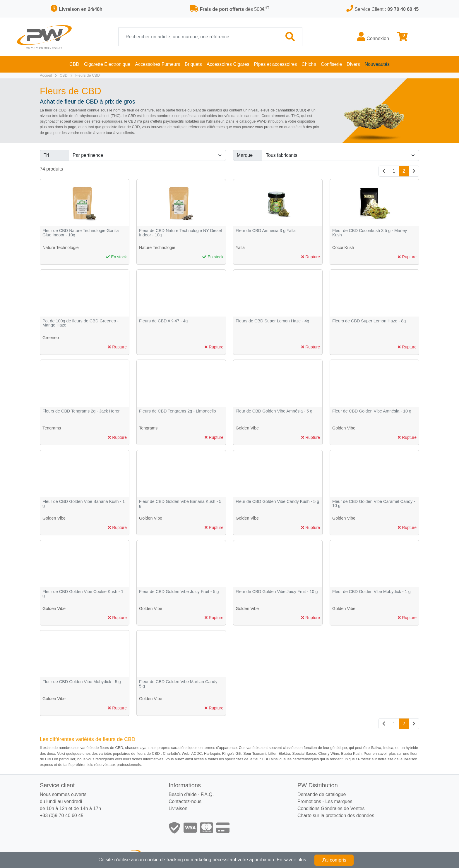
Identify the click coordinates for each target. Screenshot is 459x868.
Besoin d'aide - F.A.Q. (191, 794)
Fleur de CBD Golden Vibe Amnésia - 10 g (372, 411)
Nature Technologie (61, 247)
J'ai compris (334, 860)
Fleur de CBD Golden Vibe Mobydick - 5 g (82, 682)
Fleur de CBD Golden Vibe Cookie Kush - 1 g (83, 594)
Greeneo (51, 338)
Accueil (46, 75)
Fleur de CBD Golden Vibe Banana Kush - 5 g (180, 504)
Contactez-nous (185, 801)
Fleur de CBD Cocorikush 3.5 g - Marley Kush (370, 233)
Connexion (373, 37)
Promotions (309, 801)
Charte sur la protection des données (336, 815)
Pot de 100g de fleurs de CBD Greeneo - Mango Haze (81, 323)
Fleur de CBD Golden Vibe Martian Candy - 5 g (180, 684)
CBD (64, 75)
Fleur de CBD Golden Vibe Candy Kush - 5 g (277, 502)
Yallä (240, 247)
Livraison (178, 808)
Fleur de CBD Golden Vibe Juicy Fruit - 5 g (179, 592)
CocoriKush (343, 247)
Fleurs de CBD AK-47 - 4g (163, 321)
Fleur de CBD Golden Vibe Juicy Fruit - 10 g (277, 592)
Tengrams (52, 428)
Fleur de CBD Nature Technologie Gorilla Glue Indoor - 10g (81, 233)
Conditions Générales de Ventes (331, 808)
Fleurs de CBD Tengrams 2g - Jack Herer (81, 411)
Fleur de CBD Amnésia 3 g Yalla (266, 231)
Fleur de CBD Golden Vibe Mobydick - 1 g (371, 592)
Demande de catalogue (322, 794)
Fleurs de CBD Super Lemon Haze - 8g (369, 321)
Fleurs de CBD (88, 75)
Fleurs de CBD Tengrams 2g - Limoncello (178, 411)
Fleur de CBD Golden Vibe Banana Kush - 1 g (84, 504)
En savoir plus (291, 860)
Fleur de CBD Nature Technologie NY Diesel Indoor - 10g (180, 233)
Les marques (339, 801)
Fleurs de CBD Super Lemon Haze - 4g (272, 321)
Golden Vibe (247, 428)
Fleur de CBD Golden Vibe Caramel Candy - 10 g (374, 504)
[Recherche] (198, 37)
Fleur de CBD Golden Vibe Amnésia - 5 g (274, 411)
